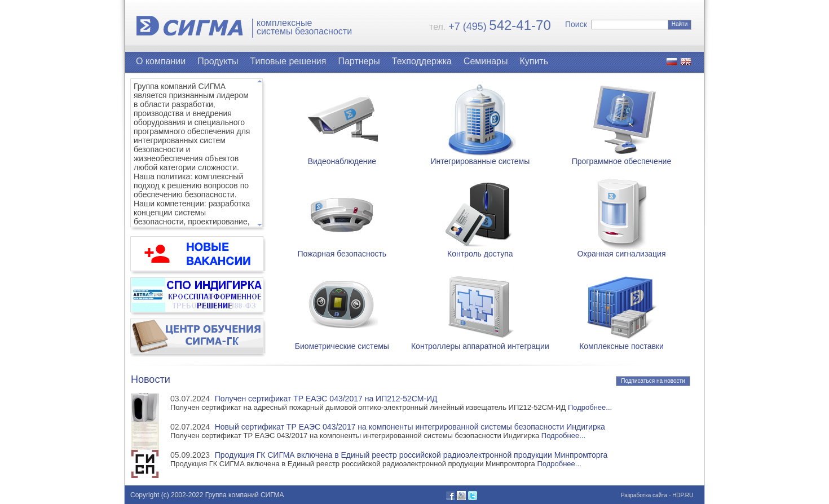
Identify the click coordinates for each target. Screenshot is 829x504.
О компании (161, 61)
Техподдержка (422, 61)
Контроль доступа (480, 250)
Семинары (486, 61)
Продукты (218, 61)
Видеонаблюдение (342, 158)
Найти (680, 24)
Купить (534, 61)
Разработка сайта (644, 495)
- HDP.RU (680, 495)
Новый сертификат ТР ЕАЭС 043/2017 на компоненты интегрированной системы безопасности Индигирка (410, 427)
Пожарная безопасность (342, 250)
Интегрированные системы (480, 158)
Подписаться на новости (653, 381)
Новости (151, 379)
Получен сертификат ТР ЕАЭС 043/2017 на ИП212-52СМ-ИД (326, 399)
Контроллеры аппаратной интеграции (480, 342)
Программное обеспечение (622, 158)
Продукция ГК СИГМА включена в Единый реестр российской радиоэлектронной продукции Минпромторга (411, 455)
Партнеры (359, 61)
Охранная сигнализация (621, 250)
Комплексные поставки (621, 342)
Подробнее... (590, 407)
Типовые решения (288, 61)
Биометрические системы (342, 342)
